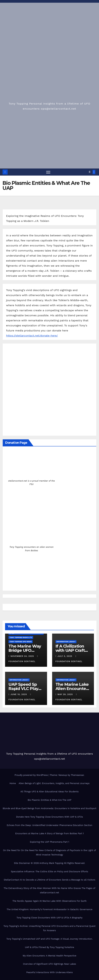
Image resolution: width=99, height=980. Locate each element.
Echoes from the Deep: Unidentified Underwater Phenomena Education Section (49, 825)
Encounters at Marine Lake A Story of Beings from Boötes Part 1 (49, 834)
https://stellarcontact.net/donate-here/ (32, 336)
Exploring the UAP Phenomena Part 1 (50, 842)
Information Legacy (66, 642)
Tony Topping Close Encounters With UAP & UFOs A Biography (50, 918)
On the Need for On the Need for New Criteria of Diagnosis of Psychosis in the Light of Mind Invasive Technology (49, 852)
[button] (90, 172)
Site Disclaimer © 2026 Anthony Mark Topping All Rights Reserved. (49, 863)
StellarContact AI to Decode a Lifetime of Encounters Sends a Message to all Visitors (49, 880)
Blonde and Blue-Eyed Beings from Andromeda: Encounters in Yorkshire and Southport (49, 808)
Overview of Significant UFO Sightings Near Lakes (49, 964)
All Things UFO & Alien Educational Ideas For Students (50, 792)
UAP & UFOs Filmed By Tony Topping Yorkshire (49, 947)
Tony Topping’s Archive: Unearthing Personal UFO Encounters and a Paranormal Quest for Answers (49, 928)
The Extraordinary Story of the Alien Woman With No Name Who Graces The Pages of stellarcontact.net (49, 890)
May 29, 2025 (66, 695)
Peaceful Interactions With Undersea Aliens (49, 972)
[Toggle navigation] (48, 172)
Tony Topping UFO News (21, 642)
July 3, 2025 (65, 656)
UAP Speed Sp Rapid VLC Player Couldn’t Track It (25, 689)
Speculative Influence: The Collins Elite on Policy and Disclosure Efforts (49, 872)
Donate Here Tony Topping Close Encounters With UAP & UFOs (49, 817)
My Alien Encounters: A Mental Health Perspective (49, 956)
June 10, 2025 (19, 695)
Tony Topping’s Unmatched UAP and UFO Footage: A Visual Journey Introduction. (50, 939)
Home (13, 783)
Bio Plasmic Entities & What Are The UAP (49, 800)
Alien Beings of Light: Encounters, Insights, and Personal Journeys (54, 783)
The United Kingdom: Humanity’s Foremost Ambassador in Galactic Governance (49, 909)
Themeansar (77, 775)
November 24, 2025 (23, 656)
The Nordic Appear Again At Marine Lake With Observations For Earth (49, 901)
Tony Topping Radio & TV (21, 637)
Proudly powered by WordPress (32, 775)
